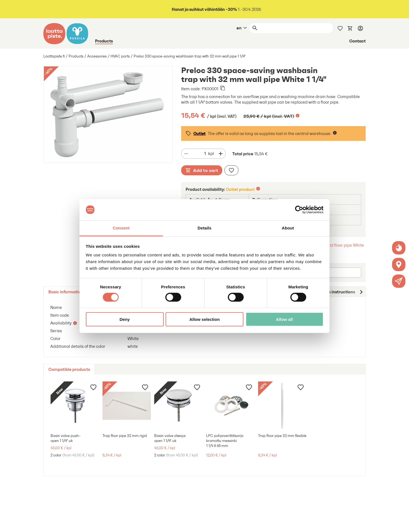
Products (104, 41)
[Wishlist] (340, 28)
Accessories (97, 56)
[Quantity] (199, 154)
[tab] (66, 292)
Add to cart (202, 170)
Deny (125, 319)
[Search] (296, 28)
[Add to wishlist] (231, 170)
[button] (399, 281)
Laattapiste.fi (54, 56)
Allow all (284, 319)
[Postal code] (338, 273)
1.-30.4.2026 (216, 9)
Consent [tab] (121, 228)
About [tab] (288, 228)
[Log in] (360, 28)
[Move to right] (361, 292)
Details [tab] (205, 228)
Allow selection (204, 319)
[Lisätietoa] (298, 116)
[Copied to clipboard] (223, 89)
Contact (357, 41)
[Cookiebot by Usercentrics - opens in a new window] (299, 210)
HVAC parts (120, 56)
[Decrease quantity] (186, 154)
